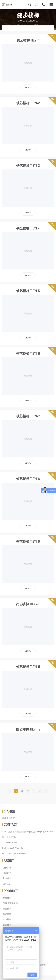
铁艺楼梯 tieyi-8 (28, 479)
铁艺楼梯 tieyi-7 (28, 416)
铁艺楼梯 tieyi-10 (28, 604)
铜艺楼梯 (7, 909)
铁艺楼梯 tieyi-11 (28, 667)
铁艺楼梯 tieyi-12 (28, 729)
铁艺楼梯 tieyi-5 (28, 291)
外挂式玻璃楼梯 (10, 903)
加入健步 (7, 878)
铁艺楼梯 (7, 914)
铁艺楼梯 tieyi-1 (28, 40)
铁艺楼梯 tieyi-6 (28, 353)
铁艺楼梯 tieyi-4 (28, 228)
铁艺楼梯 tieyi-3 (28, 165)
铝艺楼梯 (7, 925)
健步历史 (7, 873)
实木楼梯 (7, 919)
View (28, 87)
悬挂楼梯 (7, 898)
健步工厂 (7, 884)
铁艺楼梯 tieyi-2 (28, 103)
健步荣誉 (7, 868)
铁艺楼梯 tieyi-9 (28, 541)
